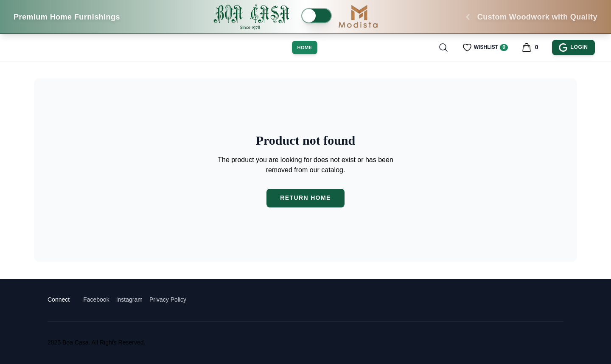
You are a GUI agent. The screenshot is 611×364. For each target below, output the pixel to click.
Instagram (129, 300)
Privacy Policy (168, 300)
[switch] (317, 16)
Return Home (305, 198)
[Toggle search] (443, 48)
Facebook (96, 300)
